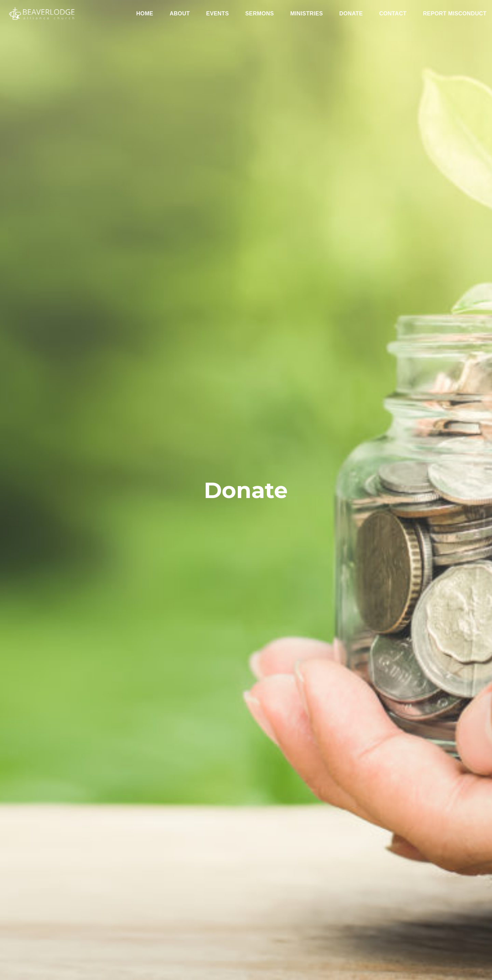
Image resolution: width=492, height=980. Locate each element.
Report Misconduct (455, 14)
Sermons (260, 14)
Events (217, 14)
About (180, 14)
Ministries (306, 14)
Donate (351, 14)
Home (145, 14)
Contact (393, 14)
